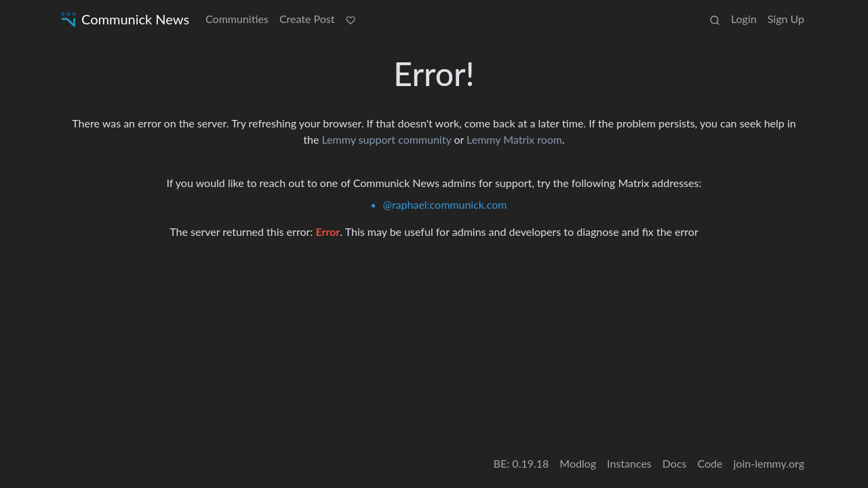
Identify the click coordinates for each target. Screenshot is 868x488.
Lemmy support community (386, 139)
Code (710, 463)
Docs (675, 463)
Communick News (124, 19)
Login (744, 19)
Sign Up (786, 19)
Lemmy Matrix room (514, 139)
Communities (237, 19)
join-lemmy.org (769, 463)
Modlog (578, 463)
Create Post (307, 19)
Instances (629, 463)
